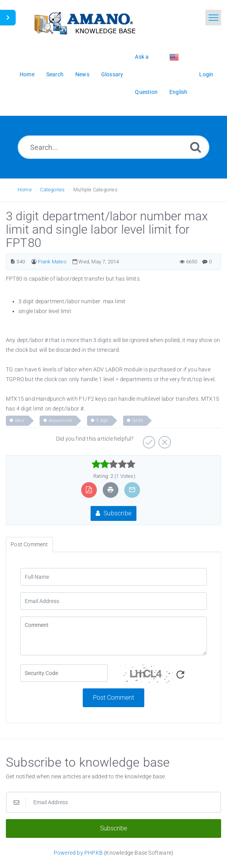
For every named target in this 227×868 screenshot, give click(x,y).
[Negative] (164, 439)
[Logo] (84, 23)
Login (206, 74)
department (60, 420)
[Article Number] (13, 262)
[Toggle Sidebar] (8, 18)
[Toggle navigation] (213, 18)
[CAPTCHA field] (64, 673)
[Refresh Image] (180, 675)
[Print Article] (111, 490)
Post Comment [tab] (29, 544)
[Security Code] (163, 676)
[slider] (113, 464)
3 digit (102, 420)
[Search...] (113, 147)
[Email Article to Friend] (132, 490)
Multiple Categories (95, 190)
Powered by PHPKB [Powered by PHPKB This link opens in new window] (78, 853)
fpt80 (137, 420)
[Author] (34, 262)
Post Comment (113, 698)
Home (25, 190)
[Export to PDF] (89, 490)
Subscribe (113, 513)
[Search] (196, 147)
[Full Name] (113, 577)
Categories (52, 190)
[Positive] (148, 439)
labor (20, 420)
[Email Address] (113, 601)
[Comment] (113, 636)
